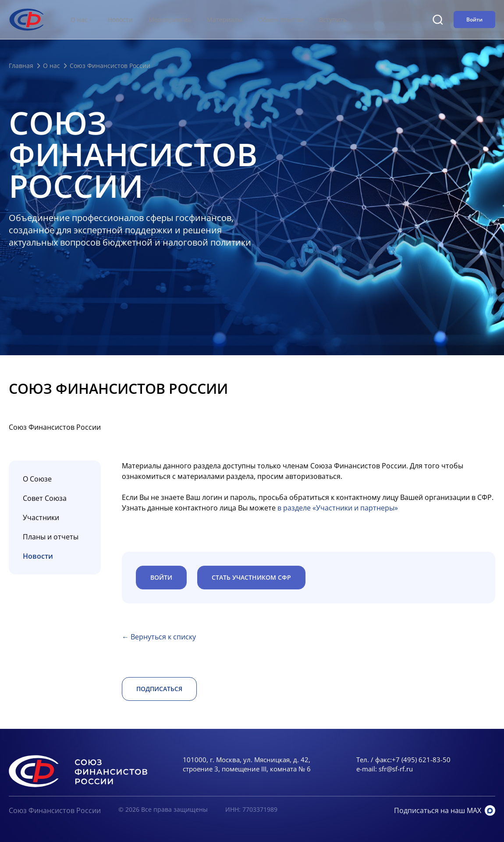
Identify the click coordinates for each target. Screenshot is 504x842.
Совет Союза (45, 498)
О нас (51, 66)
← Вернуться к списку (159, 637)
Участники (41, 517)
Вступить (333, 20)
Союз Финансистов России (55, 810)
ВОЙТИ (161, 577)
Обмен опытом (281, 20)
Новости (120, 20)
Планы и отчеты (51, 537)
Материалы (225, 20)
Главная (21, 66)
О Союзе (37, 479)
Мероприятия (170, 20)
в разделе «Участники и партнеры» (338, 508)
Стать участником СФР (251, 577)
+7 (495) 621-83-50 (421, 760)
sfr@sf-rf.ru (396, 769)
